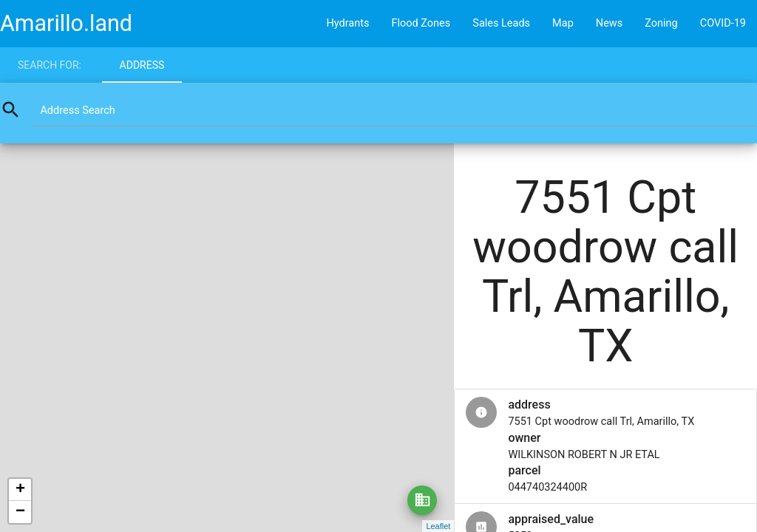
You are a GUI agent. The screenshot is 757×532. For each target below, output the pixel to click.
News (609, 23)
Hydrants (347, 23)
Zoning (661, 23)
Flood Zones (421, 23)
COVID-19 (723, 23)
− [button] (20, 512)
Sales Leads (501, 23)
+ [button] (20, 490)
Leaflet (438, 526)
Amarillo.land (66, 23)
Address (142, 65)
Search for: (50, 65)
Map (563, 23)
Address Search (77, 110)
